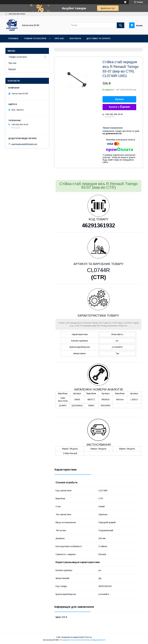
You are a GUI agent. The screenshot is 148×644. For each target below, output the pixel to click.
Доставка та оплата (98, 38)
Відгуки (12, 69)
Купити (119, 99)
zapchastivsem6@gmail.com (24, 144)
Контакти (75, 38)
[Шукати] (121, 25)
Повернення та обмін (21, 46)
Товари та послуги (35, 38)
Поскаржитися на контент (70, 640)
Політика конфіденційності (94, 640)
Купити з (119, 107)
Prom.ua (88, 637)
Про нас (59, 38)
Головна (13, 38)
